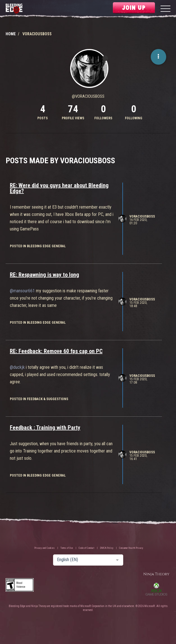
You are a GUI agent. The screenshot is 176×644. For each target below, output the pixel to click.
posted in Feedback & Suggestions (39, 399)
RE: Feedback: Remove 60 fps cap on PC (56, 351)
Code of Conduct (86, 548)
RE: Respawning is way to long (44, 275)
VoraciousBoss (142, 216)
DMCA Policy (107, 548)
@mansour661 (22, 291)
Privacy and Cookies (44, 548)
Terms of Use (67, 548)
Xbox (156, 589)
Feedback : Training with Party (45, 428)
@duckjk (17, 367)
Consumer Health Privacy (131, 548)
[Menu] (165, 9)
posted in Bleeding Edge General (38, 246)
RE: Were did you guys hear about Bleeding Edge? (59, 188)
